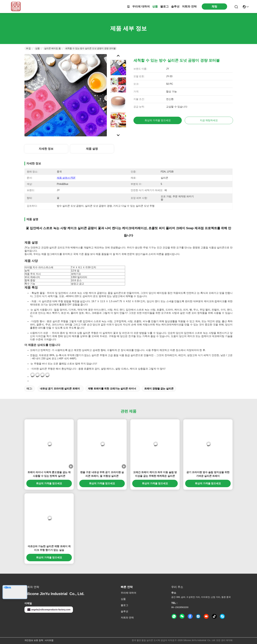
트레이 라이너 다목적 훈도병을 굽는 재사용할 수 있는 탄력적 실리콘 (49, 474)
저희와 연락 (189, 7)
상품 (155, 7)
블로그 (164, 7)
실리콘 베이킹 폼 (52, 48)
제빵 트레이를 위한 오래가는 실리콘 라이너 (112, 389)
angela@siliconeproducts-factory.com (49, 610)
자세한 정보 (46, 149)
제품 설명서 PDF (66, 178)
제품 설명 (92, 149)
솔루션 (175, 7)
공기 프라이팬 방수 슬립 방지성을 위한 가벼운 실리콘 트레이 (208, 474)
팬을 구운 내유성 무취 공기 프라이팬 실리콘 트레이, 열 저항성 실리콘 (102, 474)
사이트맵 (49, 640)
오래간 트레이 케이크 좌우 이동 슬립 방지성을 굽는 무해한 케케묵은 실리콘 (155, 474)
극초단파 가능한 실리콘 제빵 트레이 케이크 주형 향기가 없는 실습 (49, 548)
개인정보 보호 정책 (34, 640)
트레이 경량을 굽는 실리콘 (159, 389)
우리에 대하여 (141, 7)
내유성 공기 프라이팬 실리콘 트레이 (60, 389)
